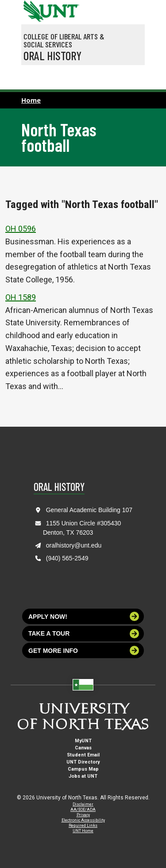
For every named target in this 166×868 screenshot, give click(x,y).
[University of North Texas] (32, 10)
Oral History (52, 55)
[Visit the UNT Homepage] (66, 8)
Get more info (84, 650)
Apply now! (84, 616)
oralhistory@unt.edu (74, 545)
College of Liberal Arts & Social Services (64, 40)
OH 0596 (21, 229)
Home (31, 100)
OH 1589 (21, 297)
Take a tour (84, 634)
